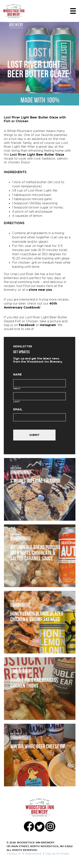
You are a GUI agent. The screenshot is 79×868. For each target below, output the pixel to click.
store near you (40, 290)
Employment (33, 853)
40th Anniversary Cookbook (30, 305)
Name (19, 374)
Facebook (27, 325)
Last (17, 402)
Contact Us (14, 853)
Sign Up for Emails (57, 853)
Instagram (48, 325)
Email (19, 409)
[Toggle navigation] (73, 11)
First (17, 389)
